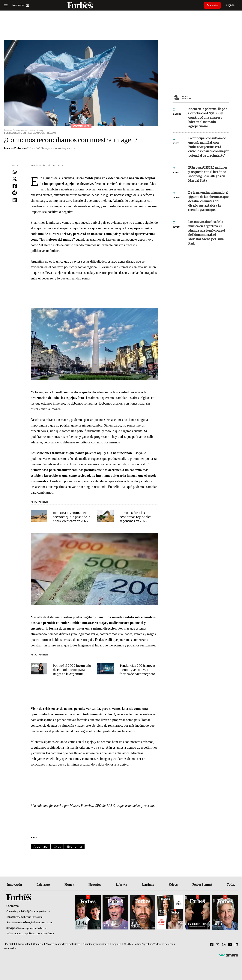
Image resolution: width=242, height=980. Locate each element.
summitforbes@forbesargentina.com (34, 923)
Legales (117, 944)
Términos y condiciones (96, 944)
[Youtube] (230, 945)
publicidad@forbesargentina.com (34, 912)
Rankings (148, 885)
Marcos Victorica (15, 148)
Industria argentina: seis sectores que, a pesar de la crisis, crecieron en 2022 (72, 517)
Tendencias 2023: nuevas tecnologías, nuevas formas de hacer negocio (137, 670)
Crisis (57, 847)
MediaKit (10, 944)
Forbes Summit (202, 885)
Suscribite (213, 5)
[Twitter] (218, 945)
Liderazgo (43, 885)
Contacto (38, 944)
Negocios (95, 885)
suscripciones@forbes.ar (34, 928)
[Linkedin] (236, 945)
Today (231, 885)
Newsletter (24, 944)
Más (206, 97)
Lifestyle (121, 885)
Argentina (41, 847)
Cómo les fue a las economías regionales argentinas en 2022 (135, 517)
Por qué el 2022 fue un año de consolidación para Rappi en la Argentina (72, 670)
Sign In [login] (233, 5)
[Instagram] (224, 945)
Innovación (15, 885)
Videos (173, 885)
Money (69, 885)
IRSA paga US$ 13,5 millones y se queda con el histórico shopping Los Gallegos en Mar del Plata (208, 174)
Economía (74, 847)
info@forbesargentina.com (29, 917)
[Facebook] (212, 945)
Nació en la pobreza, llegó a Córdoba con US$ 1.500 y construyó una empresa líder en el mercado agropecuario (208, 118)
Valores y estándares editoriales (63, 944)
